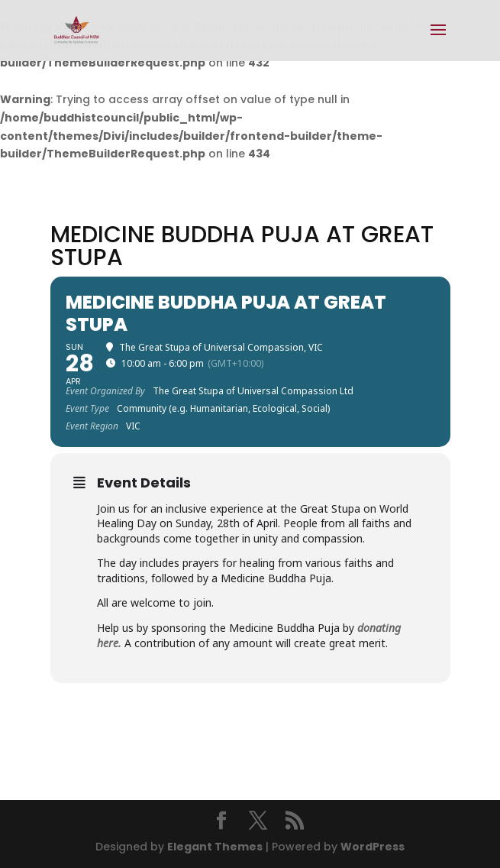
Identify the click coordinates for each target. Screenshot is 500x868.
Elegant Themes (215, 847)
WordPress (373, 847)
